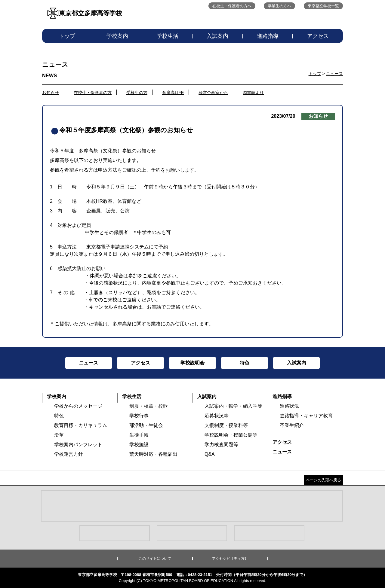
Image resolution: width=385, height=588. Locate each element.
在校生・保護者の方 (93, 93)
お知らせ (51, 93)
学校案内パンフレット (78, 445)
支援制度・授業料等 (226, 425)
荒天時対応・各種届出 (153, 454)
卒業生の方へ (279, 6)
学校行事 (139, 416)
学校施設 (139, 445)
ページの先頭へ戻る (323, 480)
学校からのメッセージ (78, 406)
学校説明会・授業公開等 (231, 435)
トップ (67, 36)
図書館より (253, 93)
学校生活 (168, 36)
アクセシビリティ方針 (230, 559)
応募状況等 (217, 416)
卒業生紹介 (292, 425)
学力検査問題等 (221, 445)
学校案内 (117, 36)
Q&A (210, 454)
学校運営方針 (69, 454)
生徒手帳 (139, 435)
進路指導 (268, 36)
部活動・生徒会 (146, 425)
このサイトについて (155, 559)
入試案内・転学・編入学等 (233, 406)
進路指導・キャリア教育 (306, 416)
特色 (59, 416)
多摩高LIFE (173, 93)
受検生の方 (137, 93)
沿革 (59, 435)
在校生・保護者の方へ (232, 6)
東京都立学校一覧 (323, 6)
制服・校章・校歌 (149, 406)
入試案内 (217, 36)
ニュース (334, 74)
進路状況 (289, 406)
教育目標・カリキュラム (81, 425)
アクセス (318, 36)
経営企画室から (213, 93)
